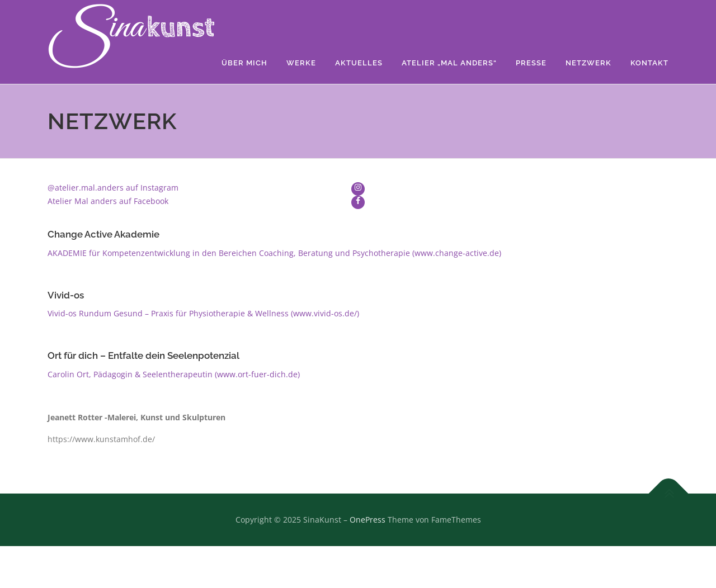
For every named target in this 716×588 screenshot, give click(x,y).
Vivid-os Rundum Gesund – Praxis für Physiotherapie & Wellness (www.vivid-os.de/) (203, 313)
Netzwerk (588, 63)
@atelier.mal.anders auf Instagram (113, 188)
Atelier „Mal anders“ (449, 63)
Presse (531, 63)
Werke (301, 63)
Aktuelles (359, 63)
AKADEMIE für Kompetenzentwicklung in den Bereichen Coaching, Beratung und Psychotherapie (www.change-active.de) (274, 253)
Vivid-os (66, 295)
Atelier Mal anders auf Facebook (108, 201)
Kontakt (649, 63)
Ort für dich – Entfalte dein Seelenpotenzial (143, 355)
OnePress (368, 520)
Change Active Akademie (103, 234)
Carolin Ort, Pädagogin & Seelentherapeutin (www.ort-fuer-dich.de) (174, 374)
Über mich (244, 63)
